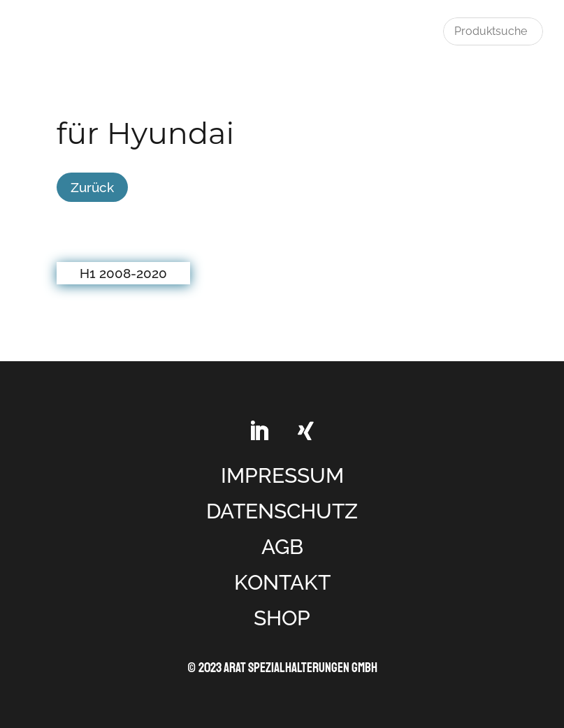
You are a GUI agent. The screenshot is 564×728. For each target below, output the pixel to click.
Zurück (92, 187)
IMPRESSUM (282, 475)
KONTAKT (282, 582)
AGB (282, 547)
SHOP (282, 618)
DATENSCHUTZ (282, 511)
